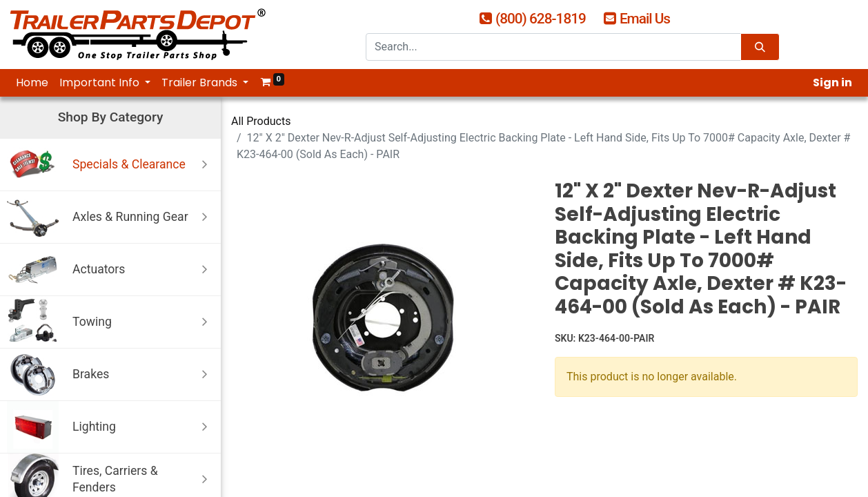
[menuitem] (32, 83)
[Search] (760, 47)
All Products (261, 121)
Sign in (832, 82)
